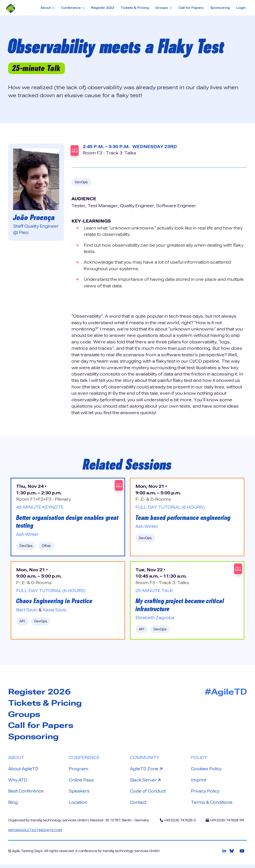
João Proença (34, 217)
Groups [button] (162, 8)
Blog (13, 805)
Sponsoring (220, 8)
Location (78, 805)
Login (241, 8)
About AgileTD (24, 771)
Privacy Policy (205, 794)
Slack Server (146, 782)
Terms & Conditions (212, 805)
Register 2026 (41, 693)
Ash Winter (28, 535)
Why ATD (18, 783)
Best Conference (26, 794)
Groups (25, 716)
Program (79, 771)
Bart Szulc (27, 611)
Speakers (80, 794)
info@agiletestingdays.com (36, 833)
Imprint (199, 783)
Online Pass (82, 783)
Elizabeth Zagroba (155, 619)
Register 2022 (103, 8)
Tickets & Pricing (135, 8)
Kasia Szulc (56, 611)
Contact (138, 805)
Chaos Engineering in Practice (55, 602)
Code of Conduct (148, 794)
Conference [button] (71, 8)
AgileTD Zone (147, 771)
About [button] (46, 8)
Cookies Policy (207, 771)
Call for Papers (191, 8)
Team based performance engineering (184, 518)
